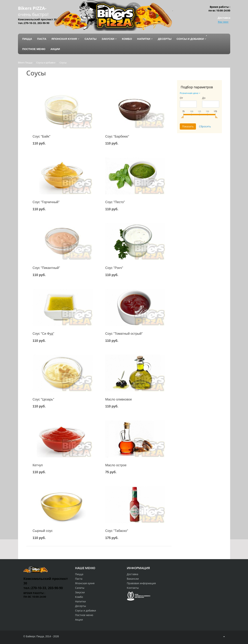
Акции (79, 620)
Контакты (133, 588)
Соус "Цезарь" (43, 399)
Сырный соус (43, 531)
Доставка (133, 574)
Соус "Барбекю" (117, 136)
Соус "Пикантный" (46, 268)
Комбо (79, 597)
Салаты (80, 588)
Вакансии (133, 579)
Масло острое (116, 465)
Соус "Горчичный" (46, 202)
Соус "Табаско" (117, 531)
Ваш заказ (223, 22)
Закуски (80, 592)
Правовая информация (141, 583)
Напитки (80, 601)
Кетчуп (38, 465)
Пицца (79, 574)
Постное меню (84, 615)
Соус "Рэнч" (114, 268)
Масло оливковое (119, 399)
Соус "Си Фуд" (43, 334)
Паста (79, 579)
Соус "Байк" (42, 136)
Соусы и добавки (86, 610)
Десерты (81, 606)
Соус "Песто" (115, 202)
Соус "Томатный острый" (124, 334)
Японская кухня (85, 583)
